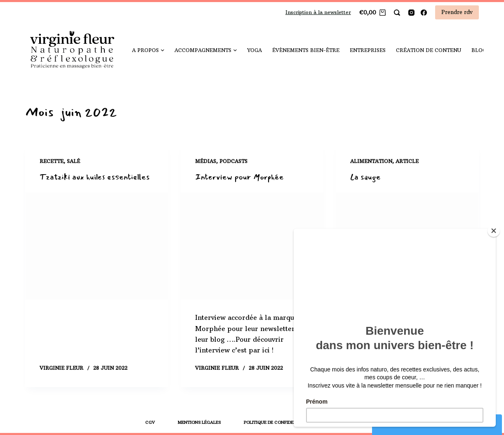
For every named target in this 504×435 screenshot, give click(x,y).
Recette (52, 161)
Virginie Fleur (61, 368)
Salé (73, 161)
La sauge (365, 177)
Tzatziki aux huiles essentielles (95, 177)
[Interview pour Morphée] (252, 246)
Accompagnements (206, 50)
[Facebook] (424, 13)
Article (407, 161)
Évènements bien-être (306, 50)
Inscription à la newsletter (318, 12)
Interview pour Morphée (239, 177)
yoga (254, 50)
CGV (150, 422)
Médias (206, 161)
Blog (482, 50)
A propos (148, 50)
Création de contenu (429, 50)
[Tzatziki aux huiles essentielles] (97, 246)
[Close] (494, 231)
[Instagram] (411, 13)
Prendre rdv (457, 12)
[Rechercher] (397, 13)
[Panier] (372, 12)
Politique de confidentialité (278, 422)
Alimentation (371, 161)
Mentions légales (199, 422)
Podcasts (233, 161)
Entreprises (368, 50)
